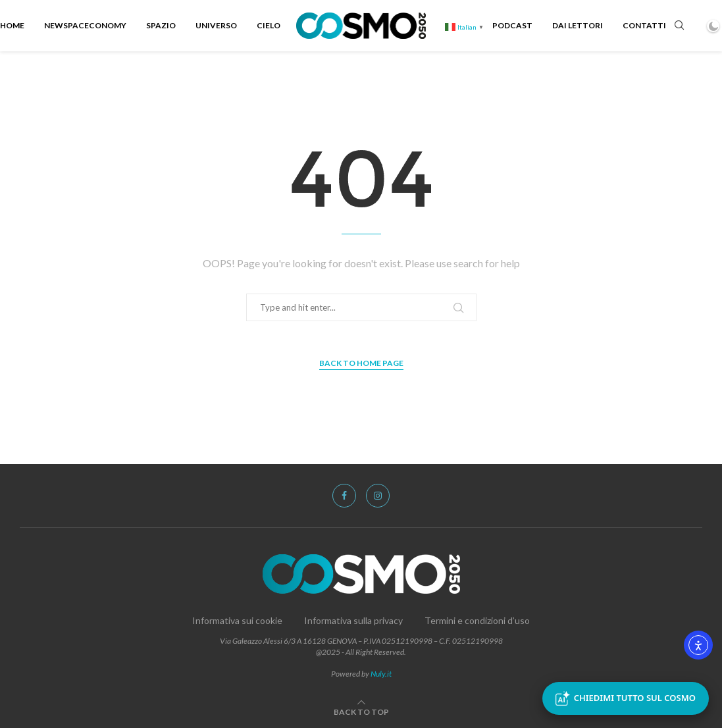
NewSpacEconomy (85, 25)
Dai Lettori (578, 25)
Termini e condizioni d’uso (477, 620)
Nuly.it (381, 674)
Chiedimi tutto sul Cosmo (626, 698)
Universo (216, 25)
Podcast (512, 25)
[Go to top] (361, 711)
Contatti (644, 25)
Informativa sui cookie (237, 620)
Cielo (269, 25)
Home (12, 25)
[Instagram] (378, 496)
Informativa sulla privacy (353, 620)
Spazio (161, 25)
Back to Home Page (361, 363)
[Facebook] (344, 496)
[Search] (679, 26)
